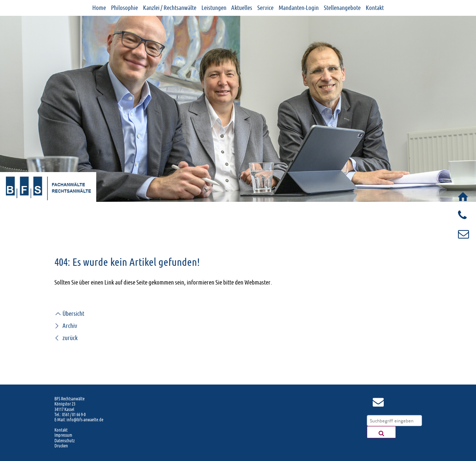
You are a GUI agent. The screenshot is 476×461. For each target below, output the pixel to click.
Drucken (61, 446)
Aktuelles (242, 8)
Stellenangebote (342, 8)
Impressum (63, 435)
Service (265, 8)
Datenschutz (65, 441)
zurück (66, 338)
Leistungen (214, 8)
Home (99, 8)
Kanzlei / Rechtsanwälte (170, 8)
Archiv (66, 326)
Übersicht (69, 314)
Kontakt (375, 8)
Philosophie (124, 8)
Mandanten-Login (299, 8)
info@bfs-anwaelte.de (85, 420)
